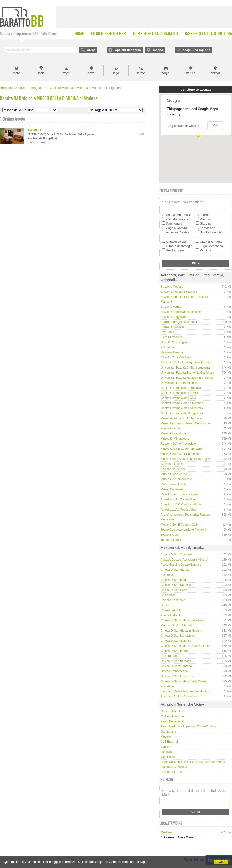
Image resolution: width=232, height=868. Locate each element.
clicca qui (87, 862)
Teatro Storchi (170, 535)
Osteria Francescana (174, 671)
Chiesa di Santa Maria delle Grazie (184, 681)
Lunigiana (167, 752)
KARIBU (34, 130)
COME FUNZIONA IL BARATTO (156, 34)
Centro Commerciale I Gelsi (178, 398)
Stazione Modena (172, 287)
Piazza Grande (170, 428)
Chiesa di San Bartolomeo (178, 636)
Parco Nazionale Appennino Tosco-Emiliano (189, 726)
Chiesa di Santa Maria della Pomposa (185, 646)
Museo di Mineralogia (175, 439)
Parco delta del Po (173, 721)
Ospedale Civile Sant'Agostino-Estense (186, 363)
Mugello (166, 737)
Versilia (165, 747)
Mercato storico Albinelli (176, 626)
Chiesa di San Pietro (174, 651)
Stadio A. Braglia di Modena (179, 322)
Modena (82, 88)
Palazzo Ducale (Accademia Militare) (184, 560)
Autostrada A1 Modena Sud (178, 510)
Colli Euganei (169, 742)
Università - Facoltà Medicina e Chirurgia (187, 378)
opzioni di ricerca (128, 50)
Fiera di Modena (171, 337)
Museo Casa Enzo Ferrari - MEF (182, 449)
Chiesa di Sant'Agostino (176, 666)
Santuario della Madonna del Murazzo (186, 691)
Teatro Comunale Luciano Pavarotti (183, 530)
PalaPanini (168, 332)
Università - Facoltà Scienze (179, 383)
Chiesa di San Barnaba (176, 661)
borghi (166, 73)
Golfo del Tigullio (172, 711)
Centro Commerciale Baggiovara (182, 413)
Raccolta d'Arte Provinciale (178, 444)
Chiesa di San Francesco (177, 676)
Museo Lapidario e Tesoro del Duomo (185, 423)
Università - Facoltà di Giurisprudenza (185, 368)
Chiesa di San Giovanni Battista (181, 631)
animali (215, 73)
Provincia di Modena (59, 88)
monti (66, 73)
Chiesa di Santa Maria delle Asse (182, 620)
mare (16, 73)
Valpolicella (168, 757)
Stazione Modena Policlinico (179, 292)
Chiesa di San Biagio (174, 580)
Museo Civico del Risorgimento (181, 454)
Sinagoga (167, 575)
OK (221, 862)
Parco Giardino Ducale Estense (181, 565)
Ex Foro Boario (170, 656)
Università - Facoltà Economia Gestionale (187, 373)
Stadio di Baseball (173, 327)
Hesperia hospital (172, 352)
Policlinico (167, 347)
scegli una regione (196, 50)
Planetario (167, 686)
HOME (79, 34)
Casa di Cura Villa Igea (176, 357)
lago (116, 73)
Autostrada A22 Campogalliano (181, 505)
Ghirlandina (168, 595)
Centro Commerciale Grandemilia (182, 408)
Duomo (165, 605)
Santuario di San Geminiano (179, 697)
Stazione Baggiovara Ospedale (181, 312)
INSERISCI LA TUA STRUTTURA (209, 34)
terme (141, 73)
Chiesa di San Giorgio (175, 570)
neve (91, 73)
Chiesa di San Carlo (174, 590)
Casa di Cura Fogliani (175, 342)
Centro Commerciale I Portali (179, 393)
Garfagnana (168, 732)
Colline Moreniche (172, 716)
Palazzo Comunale (173, 600)
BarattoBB (7, 88)
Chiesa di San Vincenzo (176, 555)
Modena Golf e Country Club (179, 525)
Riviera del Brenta (172, 772)
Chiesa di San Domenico (177, 585)
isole (41, 73)
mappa (158, 50)
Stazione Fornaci (172, 307)
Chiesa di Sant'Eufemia (176, 641)
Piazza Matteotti (171, 615)
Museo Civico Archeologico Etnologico (185, 459)
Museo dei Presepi (173, 489)
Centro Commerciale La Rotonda (182, 403)
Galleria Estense (171, 464)
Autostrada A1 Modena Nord (179, 499)
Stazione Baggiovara (174, 317)
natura (191, 73)
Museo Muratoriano (173, 434)
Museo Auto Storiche (174, 484)
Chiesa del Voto (171, 610)
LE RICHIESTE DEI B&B (109, 34)
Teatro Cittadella (171, 540)
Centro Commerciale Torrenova (181, 388)
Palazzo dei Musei (173, 469)
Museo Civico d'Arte (174, 474)
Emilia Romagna (29, 88)
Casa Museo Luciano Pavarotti (180, 494)
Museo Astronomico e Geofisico (181, 418)
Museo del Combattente (176, 479)
